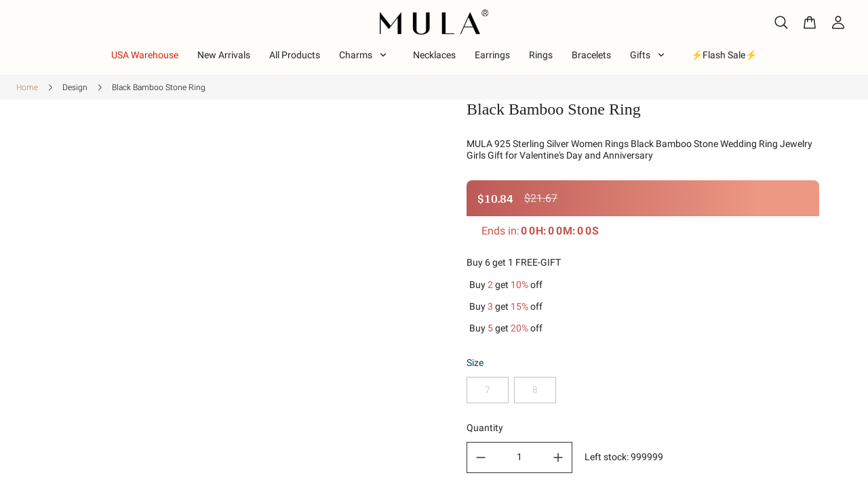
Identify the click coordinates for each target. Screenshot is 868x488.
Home (27, 87)
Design (75, 87)
